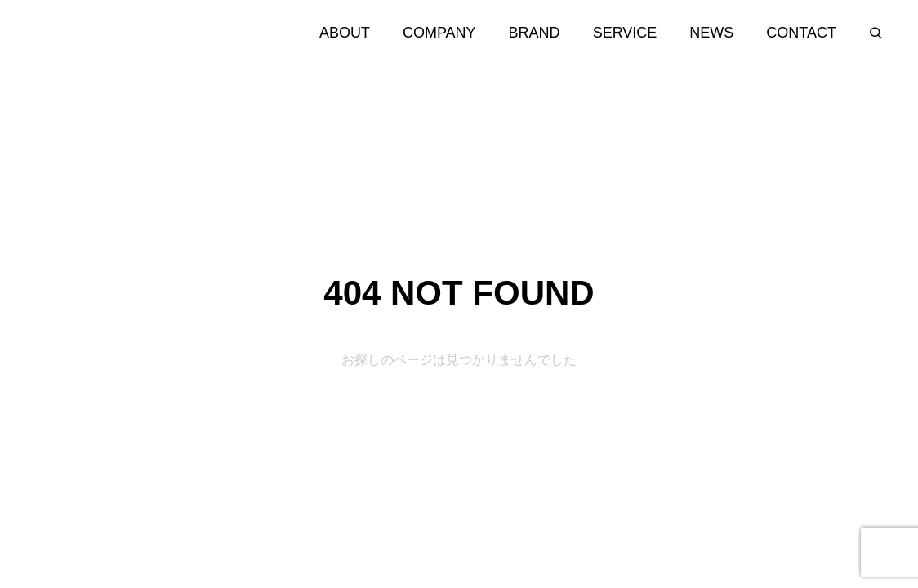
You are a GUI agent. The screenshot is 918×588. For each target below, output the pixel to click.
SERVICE (625, 33)
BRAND (535, 33)
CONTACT (801, 33)
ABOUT (345, 33)
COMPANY (439, 33)
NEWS (711, 33)
